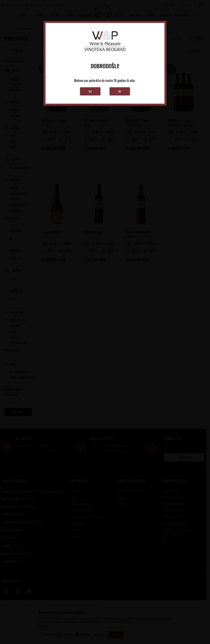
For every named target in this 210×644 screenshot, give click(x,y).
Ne (120, 91)
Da (90, 91)
